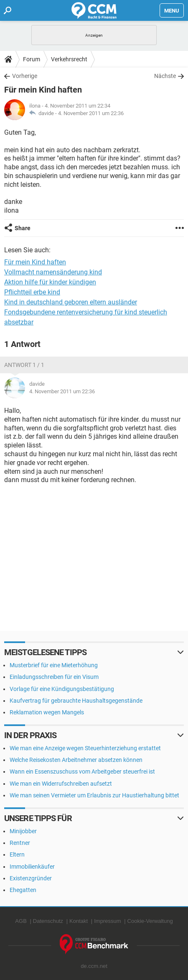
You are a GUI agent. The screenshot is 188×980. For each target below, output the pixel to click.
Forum (32, 59)
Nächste (165, 76)
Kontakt (79, 921)
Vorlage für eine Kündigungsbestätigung (62, 689)
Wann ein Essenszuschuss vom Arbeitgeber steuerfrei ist (82, 771)
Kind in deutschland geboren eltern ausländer (71, 302)
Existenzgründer (31, 878)
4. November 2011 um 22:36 (91, 113)
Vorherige (25, 76)
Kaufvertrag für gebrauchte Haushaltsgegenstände (76, 701)
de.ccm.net (94, 966)
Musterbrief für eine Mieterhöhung (54, 665)
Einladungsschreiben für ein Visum (54, 677)
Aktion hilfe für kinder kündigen (50, 282)
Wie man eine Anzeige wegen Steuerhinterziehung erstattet (85, 748)
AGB (21, 921)
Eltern (17, 854)
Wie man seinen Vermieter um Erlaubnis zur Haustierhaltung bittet (94, 795)
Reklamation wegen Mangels (47, 712)
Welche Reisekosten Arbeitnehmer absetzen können (76, 760)
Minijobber (23, 831)
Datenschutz (48, 921)
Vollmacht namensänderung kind (53, 272)
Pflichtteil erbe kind (32, 292)
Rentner (20, 843)
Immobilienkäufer (32, 867)
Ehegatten (23, 890)
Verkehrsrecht (69, 59)
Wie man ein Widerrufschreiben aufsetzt (61, 784)
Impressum (107, 921)
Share (23, 228)
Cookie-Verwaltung (150, 921)
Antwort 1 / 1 (24, 365)
